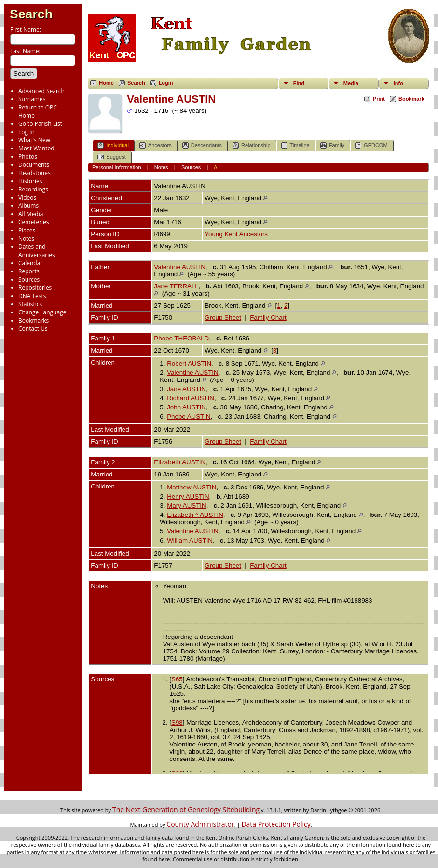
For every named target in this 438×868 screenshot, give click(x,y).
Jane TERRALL (176, 286)
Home (106, 83)
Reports (29, 271)
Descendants (202, 145)
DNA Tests (32, 296)
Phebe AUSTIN (189, 416)
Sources (29, 279)
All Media (31, 214)
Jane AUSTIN (186, 389)
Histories (30, 181)
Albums (28, 206)
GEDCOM (371, 145)
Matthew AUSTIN (192, 487)
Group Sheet (223, 318)
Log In (27, 132)
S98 (177, 723)
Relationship (252, 145)
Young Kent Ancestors (236, 234)
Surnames (32, 99)
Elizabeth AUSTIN (180, 462)
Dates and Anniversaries (37, 251)
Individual (113, 145)
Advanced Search (41, 91)
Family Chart (268, 318)
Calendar (30, 263)
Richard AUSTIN (191, 398)
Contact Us (33, 329)
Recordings (33, 189)
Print (379, 99)
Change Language (42, 312)
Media (351, 83)
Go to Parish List (40, 124)
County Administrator (200, 824)
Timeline (295, 145)
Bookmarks (34, 320)
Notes (26, 238)
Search (31, 14)
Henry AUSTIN (188, 496)
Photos (28, 156)
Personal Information (117, 167)
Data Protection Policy (276, 824)
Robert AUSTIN (189, 363)
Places (27, 230)
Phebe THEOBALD (181, 338)
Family (332, 145)
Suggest (111, 157)
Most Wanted (36, 148)
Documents (34, 165)
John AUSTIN (186, 407)
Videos (27, 197)
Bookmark (411, 99)
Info (398, 83)
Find (299, 83)
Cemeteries (34, 222)
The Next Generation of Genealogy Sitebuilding (186, 809)
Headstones (34, 173)
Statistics (30, 304)
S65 (177, 679)
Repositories (35, 288)
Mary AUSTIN (186, 506)
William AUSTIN (190, 540)
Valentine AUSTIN (179, 267)
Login (166, 83)
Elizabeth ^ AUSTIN (195, 515)
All (217, 167)
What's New (34, 140)
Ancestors (156, 145)
